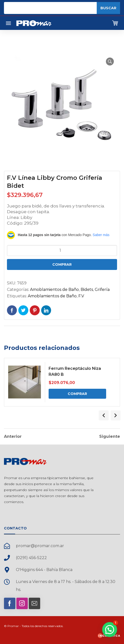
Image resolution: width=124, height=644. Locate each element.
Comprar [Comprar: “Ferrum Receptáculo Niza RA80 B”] (77, 394)
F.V (81, 296)
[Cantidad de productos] (62, 251)
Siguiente (110, 437)
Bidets (87, 290)
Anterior (13, 437)
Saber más (101, 235)
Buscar (108, 8)
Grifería (102, 290)
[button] (110, 62)
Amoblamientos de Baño (54, 290)
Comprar (62, 264)
